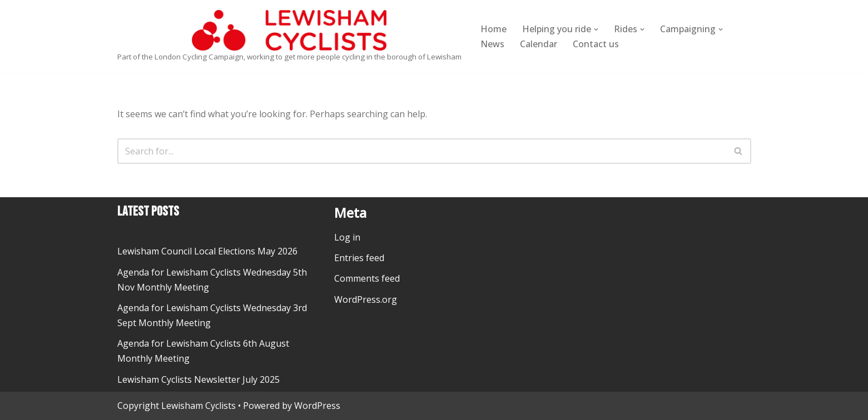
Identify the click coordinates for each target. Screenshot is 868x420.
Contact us (596, 44)
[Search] (422, 151)
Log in (347, 237)
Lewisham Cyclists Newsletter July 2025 (199, 379)
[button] (596, 29)
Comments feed (367, 278)
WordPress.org (366, 299)
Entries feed (359, 258)
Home (493, 29)
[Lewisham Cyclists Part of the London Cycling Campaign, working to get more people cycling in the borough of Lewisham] (289, 37)
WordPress (317, 406)
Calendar (539, 44)
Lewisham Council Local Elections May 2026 (207, 251)
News (492, 44)
